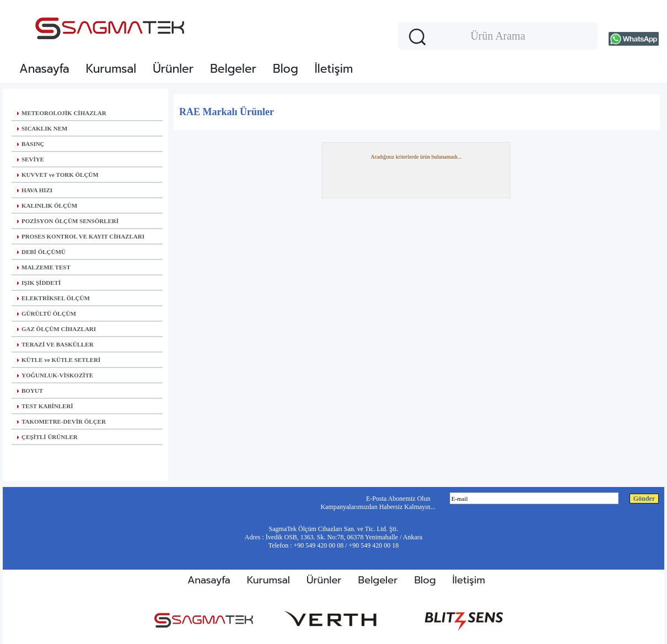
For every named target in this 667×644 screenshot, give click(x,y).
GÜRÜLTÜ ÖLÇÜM (47, 313)
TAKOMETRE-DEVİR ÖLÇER (61, 421)
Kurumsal (111, 69)
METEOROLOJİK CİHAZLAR (62, 113)
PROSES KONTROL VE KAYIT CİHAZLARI (81, 236)
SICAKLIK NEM (42, 128)
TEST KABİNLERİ (45, 406)
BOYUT (30, 391)
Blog (286, 69)
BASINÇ (31, 144)
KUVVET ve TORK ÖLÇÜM (58, 175)
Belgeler (233, 69)
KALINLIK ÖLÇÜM (47, 205)
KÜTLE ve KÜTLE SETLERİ (59, 360)
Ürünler (173, 69)
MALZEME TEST (44, 267)
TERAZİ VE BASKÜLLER (55, 344)
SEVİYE (31, 159)
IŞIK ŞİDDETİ (39, 283)
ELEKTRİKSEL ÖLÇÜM (53, 298)
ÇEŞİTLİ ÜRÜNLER (47, 437)
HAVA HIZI (35, 190)
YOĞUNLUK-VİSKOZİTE (55, 375)
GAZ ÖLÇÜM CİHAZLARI (57, 329)
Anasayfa (44, 69)
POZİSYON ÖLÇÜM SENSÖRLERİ (68, 221)
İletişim (334, 69)
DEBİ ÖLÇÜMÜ (41, 252)
